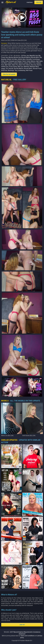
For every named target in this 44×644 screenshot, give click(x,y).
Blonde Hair (17, 57)
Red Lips (20, 67)
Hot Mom (4, 63)
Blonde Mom (35, 57)
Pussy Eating (13, 67)
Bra (41, 57)
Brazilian (4, 59)
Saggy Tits (5, 69)
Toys (16, 70)
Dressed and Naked (15, 61)
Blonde (11, 57)
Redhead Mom (34, 67)
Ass (28, 56)
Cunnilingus (36, 59)
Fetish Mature (31, 61)
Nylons (39, 65)
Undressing (22, 70)
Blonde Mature (26, 57)
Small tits (4, 70)
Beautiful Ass (34, 56)
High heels (39, 61)
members (30, 2)
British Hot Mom (12, 59)
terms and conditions (28, 636)
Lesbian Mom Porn (30, 63)
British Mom (22, 59)
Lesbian (10, 63)
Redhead (26, 67)
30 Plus (24, 56)
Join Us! (39, 2)
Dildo (3, 61)
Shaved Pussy (37, 69)
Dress (7, 61)
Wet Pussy (29, 70)
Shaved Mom (28, 69)
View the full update (9, 74)
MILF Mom (8, 65)
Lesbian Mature (18, 63)
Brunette (29, 59)
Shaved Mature (18, 69)
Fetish (24, 61)
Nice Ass (34, 65)
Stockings (11, 70)
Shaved (11, 69)
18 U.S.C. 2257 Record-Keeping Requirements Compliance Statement (22, 633)
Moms (28, 65)
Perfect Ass (5, 67)
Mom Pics (15, 65)
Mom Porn (22, 65)
